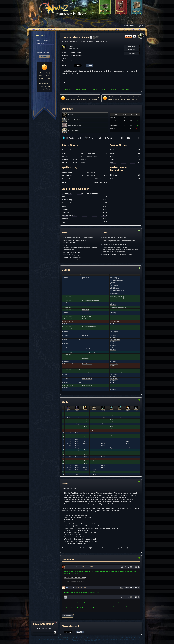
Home (34, 29)
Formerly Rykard (75, 567)
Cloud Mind (113, 335)
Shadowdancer (88, 41)
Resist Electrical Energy (88, 357)
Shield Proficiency (114, 294)
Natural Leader (114, 277)
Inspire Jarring (113, 388)
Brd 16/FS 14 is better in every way (75, 578)
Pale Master (100, 41)
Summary (68, 89)
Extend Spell (86, 310)
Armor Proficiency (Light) (116, 292)
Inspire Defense (114, 331)
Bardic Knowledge (114, 289)
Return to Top (131, 230)
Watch (64, 82)
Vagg (72, 587)
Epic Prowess (86, 359)
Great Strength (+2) (87, 379)
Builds (41, 29)
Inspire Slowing (114, 374)
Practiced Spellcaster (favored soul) (91, 301)
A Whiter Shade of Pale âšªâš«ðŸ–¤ (58, 29)
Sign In (140, 26)
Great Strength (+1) (87, 372)
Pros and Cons (82, 89)
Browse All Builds (41, 38)
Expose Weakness (87, 364)
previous (130, 71)
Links (140, 29)
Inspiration (112, 287)
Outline (95, 89)
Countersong (113, 284)
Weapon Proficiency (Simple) (117, 290)
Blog (133, 29)
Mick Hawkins (44, 638)
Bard (63, 41)
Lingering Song (86, 348)
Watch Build (132, 46)
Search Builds (40, 43)
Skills (104, 89)
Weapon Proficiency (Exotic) (117, 298)
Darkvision (112, 365)
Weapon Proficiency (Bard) (116, 280)
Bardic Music (113, 305)
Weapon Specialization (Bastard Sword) (120, 372)
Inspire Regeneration (115, 340)
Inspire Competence (115, 303)
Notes (114, 89)
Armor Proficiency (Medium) (117, 296)
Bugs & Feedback (122, 29)
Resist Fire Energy (87, 316)
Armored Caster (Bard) (116, 279)
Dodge (84, 279)
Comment (68, 616)
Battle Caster (86, 277)
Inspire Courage (114, 285)
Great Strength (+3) (87, 385)
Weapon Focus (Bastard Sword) (118, 307)
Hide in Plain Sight (114, 321)
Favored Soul (74, 41)
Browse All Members (42, 41)
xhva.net (56, 638)
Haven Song (113, 312)
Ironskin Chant (113, 348)
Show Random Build (42, 46)
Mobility (84, 319)
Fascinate (112, 282)
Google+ (78, 638)
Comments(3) (126, 89)
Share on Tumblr (90, 66)
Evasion (112, 367)
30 (55, 632)
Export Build (132, 53)
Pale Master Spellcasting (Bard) (90, 352)
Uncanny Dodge (114, 364)
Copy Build (132, 50)
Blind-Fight (85, 335)
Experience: (73, 48)
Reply (122, 567)
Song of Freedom (114, 379)
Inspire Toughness (114, 344)
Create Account (128, 26)
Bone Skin (112, 352)
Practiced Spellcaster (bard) (89, 326)
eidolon (75, 597)
